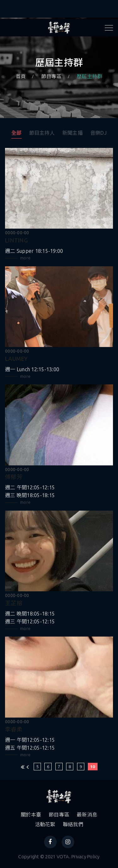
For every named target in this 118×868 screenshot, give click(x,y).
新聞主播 (73, 133)
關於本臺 (31, 815)
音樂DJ (98, 133)
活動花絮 (45, 824)
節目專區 (51, 76)
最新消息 (87, 815)
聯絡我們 (73, 824)
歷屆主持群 (90, 76)
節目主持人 (42, 133)
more (25, 258)
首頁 (21, 76)
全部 (17, 133)
